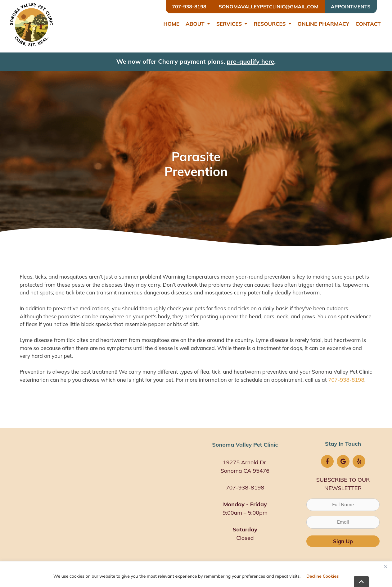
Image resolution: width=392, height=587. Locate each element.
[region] (196, 574)
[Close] (385, 567)
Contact (368, 24)
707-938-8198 (346, 380)
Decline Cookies (322, 576)
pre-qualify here (251, 61)
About (195, 24)
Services (229, 24)
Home (171, 24)
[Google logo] (343, 461)
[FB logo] (327, 461)
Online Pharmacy (324, 24)
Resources (270, 24)
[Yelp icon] (359, 461)
